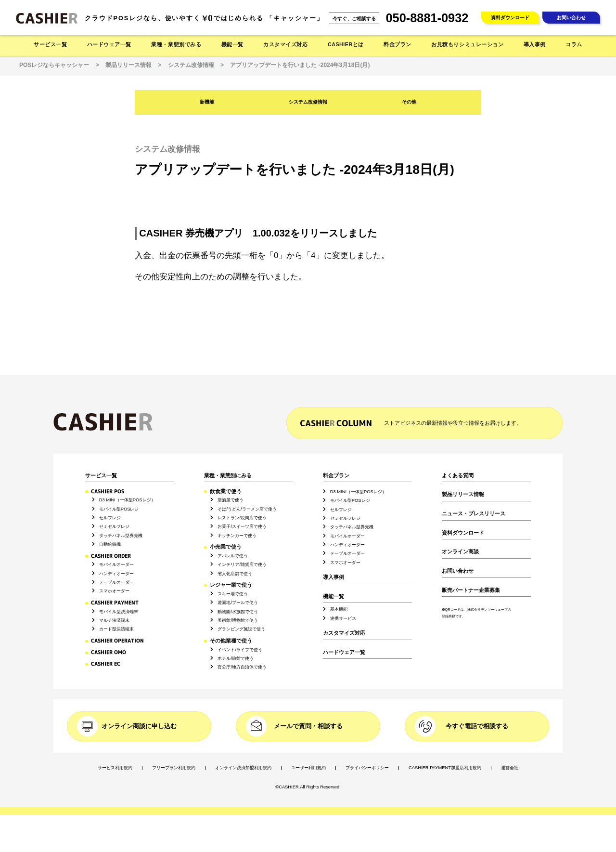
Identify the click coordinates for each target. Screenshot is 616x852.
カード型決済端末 (116, 629)
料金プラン (336, 476)
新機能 (207, 102)
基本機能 (339, 609)
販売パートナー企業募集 (471, 590)
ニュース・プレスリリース (474, 514)
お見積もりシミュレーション (467, 44)
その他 (409, 102)
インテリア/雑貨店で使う (242, 564)
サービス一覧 (101, 476)
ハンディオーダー (116, 574)
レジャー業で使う (231, 585)
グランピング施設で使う (241, 629)
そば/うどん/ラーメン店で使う (247, 509)
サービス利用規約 (115, 768)
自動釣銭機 (110, 544)
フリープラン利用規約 (174, 768)
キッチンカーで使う (237, 536)
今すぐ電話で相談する (477, 726)
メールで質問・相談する (308, 726)
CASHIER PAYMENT (115, 603)
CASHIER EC (106, 664)
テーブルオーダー (116, 582)
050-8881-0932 (427, 18)
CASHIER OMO (109, 652)
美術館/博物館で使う (238, 620)
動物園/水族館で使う (238, 612)
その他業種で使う (231, 641)
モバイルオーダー (116, 564)
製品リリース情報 (463, 494)
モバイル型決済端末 (119, 612)
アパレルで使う (233, 556)
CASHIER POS (108, 491)
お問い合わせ (571, 18)
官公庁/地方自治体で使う (242, 667)
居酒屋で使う (231, 500)
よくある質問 (458, 476)
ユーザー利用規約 (308, 768)
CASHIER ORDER (111, 556)
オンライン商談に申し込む (139, 726)
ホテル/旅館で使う (236, 658)
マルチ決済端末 (114, 620)
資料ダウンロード (510, 18)
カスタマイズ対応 (285, 44)
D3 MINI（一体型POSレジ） (127, 500)
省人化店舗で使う (235, 574)
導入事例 (535, 44)
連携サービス (343, 618)
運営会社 (510, 768)
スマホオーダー (114, 591)
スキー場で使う (233, 594)
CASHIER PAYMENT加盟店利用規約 (445, 768)
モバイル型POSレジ (119, 509)
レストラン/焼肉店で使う (242, 518)
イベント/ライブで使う (240, 650)
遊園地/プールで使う (238, 603)
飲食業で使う (226, 492)
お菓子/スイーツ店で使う (242, 526)
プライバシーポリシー (367, 768)
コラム (574, 44)
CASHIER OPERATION (117, 641)
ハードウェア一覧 (344, 652)
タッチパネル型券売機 (121, 536)
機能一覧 (334, 596)
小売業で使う (226, 547)
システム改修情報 (308, 102)
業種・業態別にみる (228, 476)
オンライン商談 (460, 552)
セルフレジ (110, 518)
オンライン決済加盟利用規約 (243, 768)
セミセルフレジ (114, 526)
